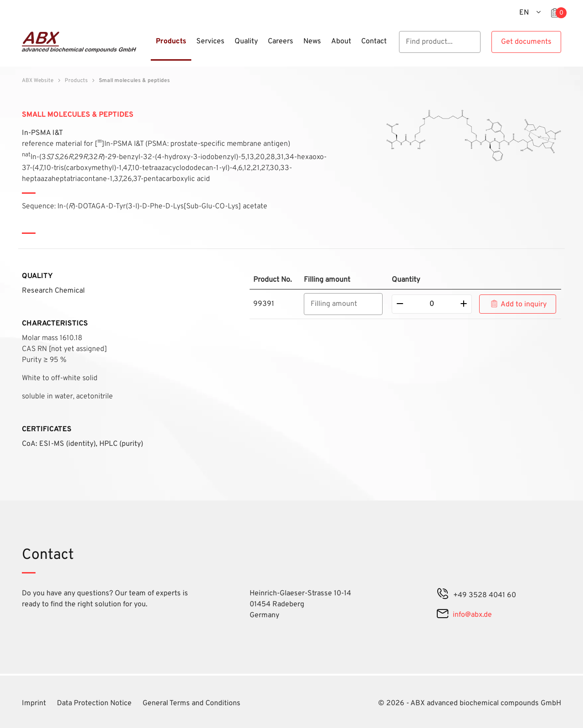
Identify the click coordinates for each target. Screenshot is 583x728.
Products (76, 81)
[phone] (443, 595)
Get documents (526, 42)
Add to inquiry (524, 305)
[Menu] (148, 47)
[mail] (442, 615)
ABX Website (38, 81)
